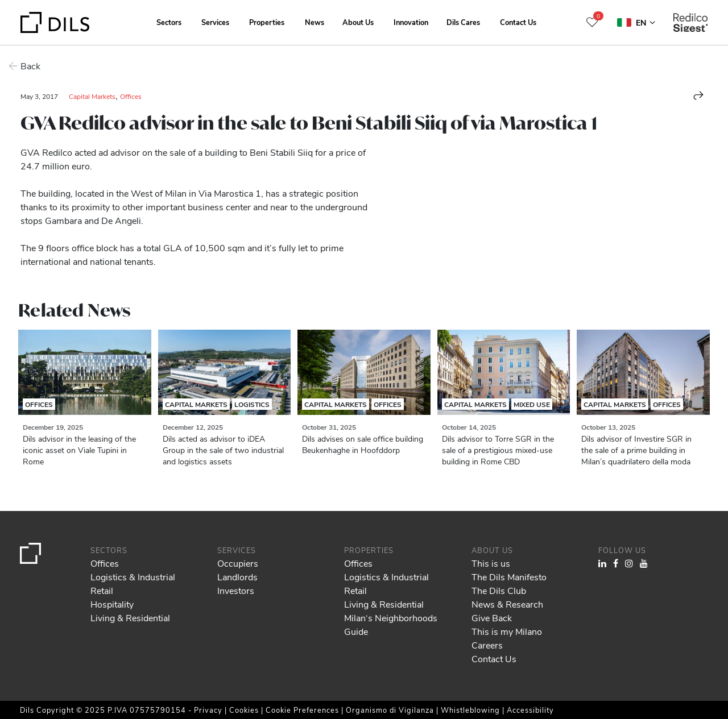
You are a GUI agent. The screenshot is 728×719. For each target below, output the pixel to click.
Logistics (252, 404)
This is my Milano (507, 631)
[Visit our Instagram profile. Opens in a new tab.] (629, 563)
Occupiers (238, 563)
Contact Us (518, 22)
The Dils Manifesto (509, 577)
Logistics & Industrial (133, 577)
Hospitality (112, 604)
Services (215, 22)
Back (30, 66)
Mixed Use (532, 404)
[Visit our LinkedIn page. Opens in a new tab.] (602, 563)
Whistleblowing (470, 710)
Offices (131, 96)
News (315, 22)
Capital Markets (92, 96)
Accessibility (530, 710)
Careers (487, 645)
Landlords (237, 577)
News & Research (507, 604)
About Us (358, 22)
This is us (491, 563)
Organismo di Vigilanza (390, 710)
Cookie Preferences (302, 710)
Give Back (492, 618)
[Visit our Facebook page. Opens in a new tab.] (616, 563)
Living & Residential (130, 618)
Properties (267, 22)
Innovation (411, 22)
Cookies (245, 710)
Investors (236, 590)
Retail (102, 590)
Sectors (169, 22)
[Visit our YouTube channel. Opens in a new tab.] (644, 563)
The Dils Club (499, 590)
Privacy (209, 710)
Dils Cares (463, 22)
